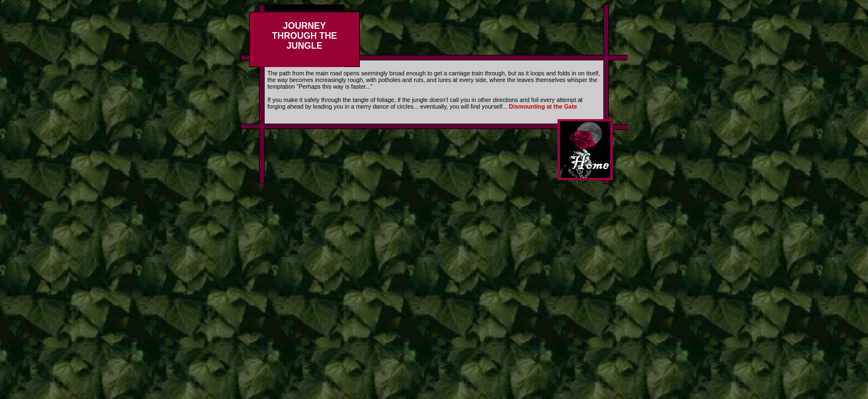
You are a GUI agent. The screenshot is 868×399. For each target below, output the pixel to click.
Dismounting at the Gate (543, 106)
